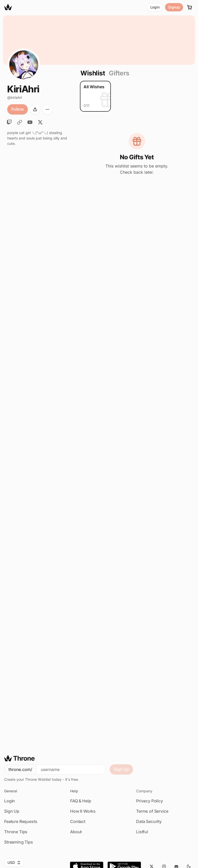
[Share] (35, 109)
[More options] (47, 109)
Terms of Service (152, 811)
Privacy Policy (150, 801)
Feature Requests (21, 821)
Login (155, 7)
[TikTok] (20, 122)
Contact (78, 821)
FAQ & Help (81, 801)
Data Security (149, 821)
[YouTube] (30, 122)
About (76, 832)
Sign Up (121, 769)
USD (14, 862)
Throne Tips (16, 832)
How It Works (83, 811)
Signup (174, 7)
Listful (142, 832)
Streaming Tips (19, 842)
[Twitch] (9, 122)
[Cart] (190, 7)
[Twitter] (40, 122)
